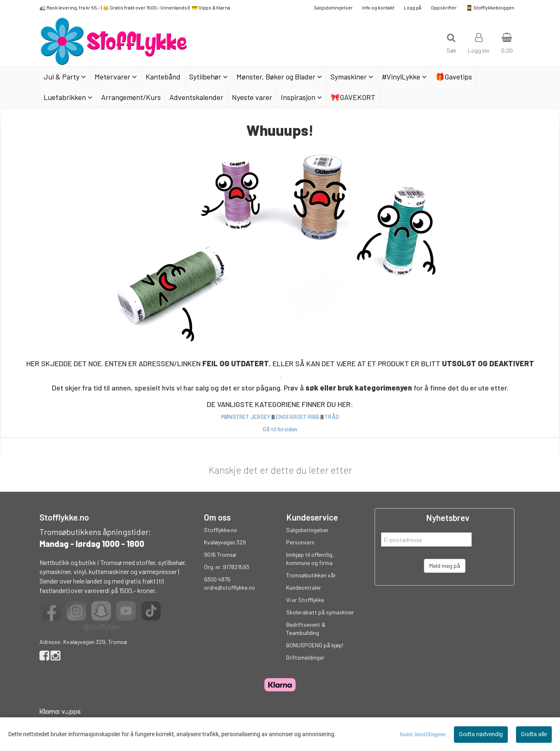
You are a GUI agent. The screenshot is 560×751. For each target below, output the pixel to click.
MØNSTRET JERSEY (246, 417)
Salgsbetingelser (333, 7)
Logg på (413, 7)
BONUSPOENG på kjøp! (315, 645)
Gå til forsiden (280, 429)
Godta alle (534, 734)
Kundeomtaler (304, 587)
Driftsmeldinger (305, 657)
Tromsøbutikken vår (311, 575)
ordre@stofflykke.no (229, 587)
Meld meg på (445, 566)
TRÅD (332, 417)
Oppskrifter (444, 7)
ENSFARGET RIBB (297, 417)
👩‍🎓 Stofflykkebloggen (490, 7)
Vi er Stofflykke (305, 600)
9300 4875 (217, 579)
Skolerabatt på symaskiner (320, 612)
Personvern (300, 542)
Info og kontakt (378, 7)
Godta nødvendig (481, 734)
